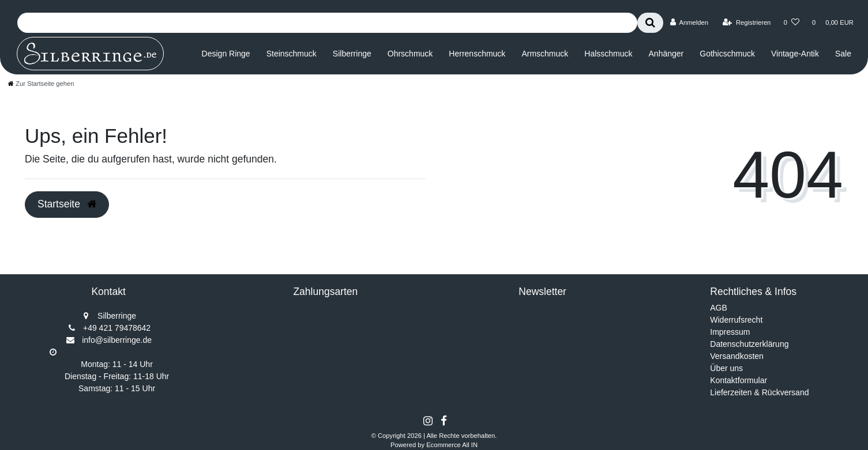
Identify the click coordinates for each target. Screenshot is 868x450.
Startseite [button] (67, 204)
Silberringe (352, 54)
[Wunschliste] (792, 22)
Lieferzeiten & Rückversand (759, 392)
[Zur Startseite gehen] (41, 84)
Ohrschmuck (410, 54)
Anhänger (666, 54)
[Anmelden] (689, 22)
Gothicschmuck (727, 54)
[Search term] (327, 23)
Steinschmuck (292, 54)
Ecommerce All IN (452, 445)
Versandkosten (737, 356)
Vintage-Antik (795, 54)
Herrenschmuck (477, 54)
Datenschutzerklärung (749, 344)
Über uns (726, 368)
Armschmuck (545, 54)
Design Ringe (226, 54)
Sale (843, 54)
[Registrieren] (747, 22)
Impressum (730, 332)
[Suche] (650, 23)
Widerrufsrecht (736, 320)
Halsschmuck (608, 54)
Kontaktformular (739, 380)
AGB (719, 308)
